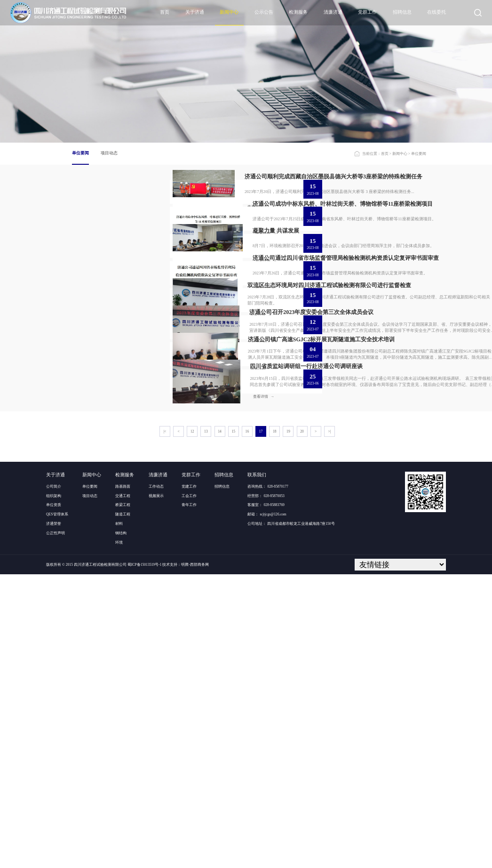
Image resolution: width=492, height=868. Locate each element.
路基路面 (123, 780)
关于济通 (195, 12)
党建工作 (189, 780)
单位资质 (54, 799)
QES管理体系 (57, 808)
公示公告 (264, 12)
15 (233, 725)
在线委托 (436, 12)
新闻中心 (229, 12)
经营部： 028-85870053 (266, 789)
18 (275, 725)
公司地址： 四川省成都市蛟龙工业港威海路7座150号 (291, 817)
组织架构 (54, 789)
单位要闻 (80, 153)
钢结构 (121, 826)
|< (165, 725)
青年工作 (189, 799)
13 (206, 725)
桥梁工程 (123, 799)
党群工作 (367, 12)
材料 (119, 817)
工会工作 (189, 789)
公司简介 (54, 780)
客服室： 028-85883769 (266, 799)
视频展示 (156, 789)
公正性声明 (56, 826)
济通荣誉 (54, 817)
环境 (119, 836)
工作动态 (156, 780)
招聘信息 (402, 12)
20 (302, 725)
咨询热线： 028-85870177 (268, 780)
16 (247, 725)
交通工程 (123, 789)
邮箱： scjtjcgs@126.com (267, 808)
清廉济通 (333, 12)
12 (192, 725)
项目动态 (109, 153)
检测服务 (298, 12)
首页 (165, 12)
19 (288, 725)
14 (220, 725)
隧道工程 (123, 808)
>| (330, 725)
